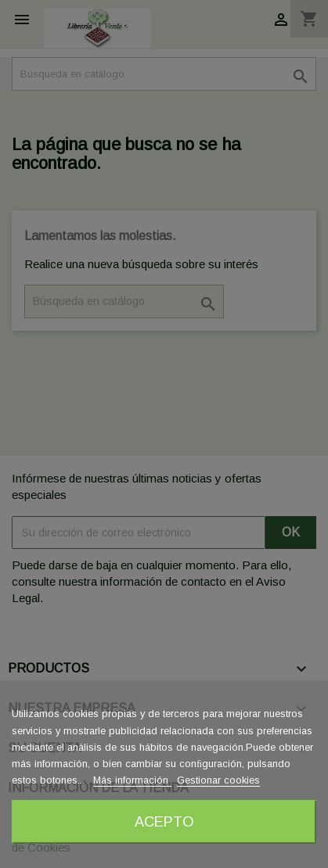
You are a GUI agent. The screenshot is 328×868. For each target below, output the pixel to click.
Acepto (164, 821)
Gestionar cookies (218, 780)
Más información (132, 780)
